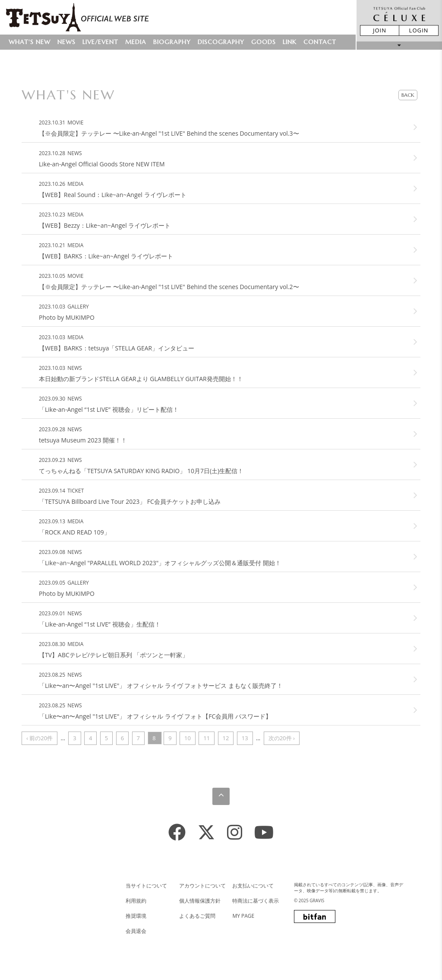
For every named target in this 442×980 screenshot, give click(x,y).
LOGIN (419, 30)
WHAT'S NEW (30, 42)
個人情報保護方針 (200, 901)
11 (207, 738)
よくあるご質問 (197, 916)
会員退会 (136, 931)
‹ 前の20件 (39, 738)
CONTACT (320, 42)
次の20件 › (282, 738)
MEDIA (136, 42)
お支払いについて (253, 886)
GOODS (264, 42)
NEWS (66, 42)
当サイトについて (146, 886)
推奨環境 (136, 916)
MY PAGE (243, 916)
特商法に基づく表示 (256, 901)
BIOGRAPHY (172, 42)
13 (245, 738)
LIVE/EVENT (100, 42)
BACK (408, 95)
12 (226, 738)
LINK (290, 42)
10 (188, 738)
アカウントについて (202, 886)
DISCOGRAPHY (221, 42)
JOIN (380, 30)
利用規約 (136, 901)
